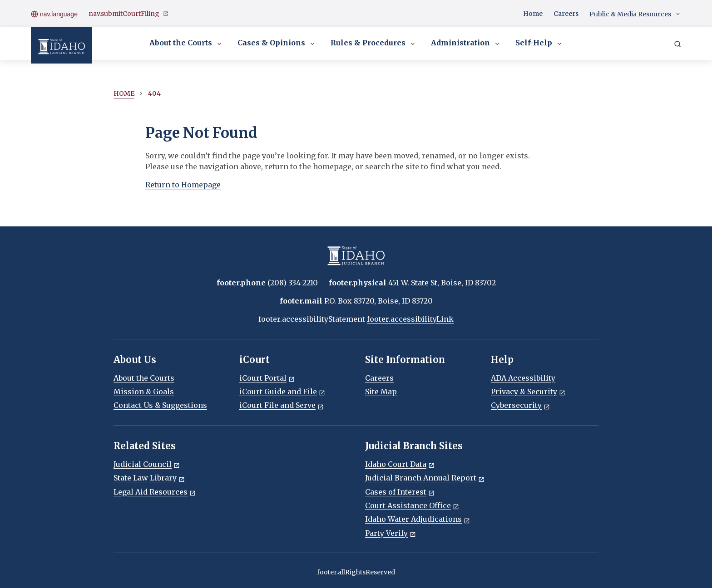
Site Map (381, 392)
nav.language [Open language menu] (54, 14)
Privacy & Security (528, 392)
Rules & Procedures (373, 44)
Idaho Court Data (400, 464)
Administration (466, 44)
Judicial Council (147, 464)
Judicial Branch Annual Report (425, 478)
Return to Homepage (183, 185)
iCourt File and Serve (282, 405)
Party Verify (391, 533)
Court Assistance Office (412, 505)
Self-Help (539, 44)
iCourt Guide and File (282, 392)
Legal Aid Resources (155, 492)
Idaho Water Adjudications (418, 519)
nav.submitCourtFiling (129, 14)
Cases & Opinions (277, 44)
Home (533, 14)
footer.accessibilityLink (410, 319)
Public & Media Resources (635, 14)
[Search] (677, 44)
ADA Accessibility (523, 378)
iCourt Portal (267, 378)
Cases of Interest (400, 492)
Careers (566, 14)
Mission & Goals (144, 392)
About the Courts (186, 44)
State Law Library (149, 478)
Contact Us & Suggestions (160, 405)
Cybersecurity (520, 405)
